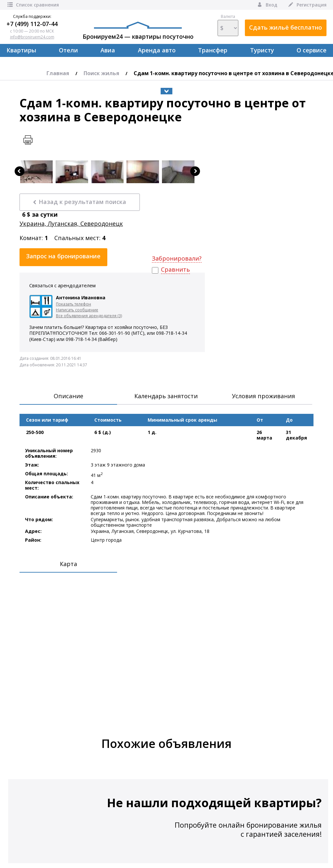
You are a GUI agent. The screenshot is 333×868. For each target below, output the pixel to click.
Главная (58, 73)
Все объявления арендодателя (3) (89, 316)
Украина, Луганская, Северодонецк (71, 224)
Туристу (262, 50)
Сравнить (175, 270)
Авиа (108, 50)
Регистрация (307, 5)
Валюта (228, 25)
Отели (68, 50)
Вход (267, 5)
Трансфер (213, 50)
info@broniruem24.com (32, 37)
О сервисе (312, 50)
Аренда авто (157, 50)
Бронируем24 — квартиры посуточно (138, 31)
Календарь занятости (166, 396)
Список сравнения (33, 5)
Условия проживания (263, 396)
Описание (68, 396)
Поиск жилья (101, 73)
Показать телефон (73, 304)
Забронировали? (177, 258)
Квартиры (21, 50)
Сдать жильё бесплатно (286, 27)
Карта (68, 564)
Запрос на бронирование (63, 256)
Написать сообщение (77, 310)
